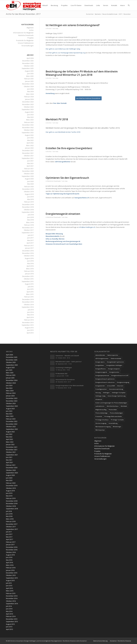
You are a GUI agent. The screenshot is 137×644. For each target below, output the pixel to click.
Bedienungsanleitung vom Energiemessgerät (63, 241)
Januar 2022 (29, 148)
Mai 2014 (30, 315)
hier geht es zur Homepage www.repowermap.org (67, 53)
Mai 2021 (30, 163)
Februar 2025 (29, 79)
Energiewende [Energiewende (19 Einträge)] (100, 386)
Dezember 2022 (28, 125)
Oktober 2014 (29, 305)
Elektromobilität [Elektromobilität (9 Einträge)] (116, 358)
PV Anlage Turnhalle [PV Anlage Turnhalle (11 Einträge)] (117, 420)
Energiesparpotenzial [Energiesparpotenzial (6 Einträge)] (102, 375)
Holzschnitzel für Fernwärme (65, 380)
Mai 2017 (30, 240)
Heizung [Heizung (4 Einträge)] (98, 393)
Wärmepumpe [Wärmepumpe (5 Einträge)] (100, 430)
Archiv (49, 28)
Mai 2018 (30, 220)
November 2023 (28, 104)
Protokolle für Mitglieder (25, 40)
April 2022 (30, 143)
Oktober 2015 (29, 279)
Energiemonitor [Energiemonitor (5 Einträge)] (114, 372)
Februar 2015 (29, 297)
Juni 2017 (30, 238)
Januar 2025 (29, 81)
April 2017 (30, 243)
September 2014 (28, 307)
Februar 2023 (29, 122)
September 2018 (28, 212)
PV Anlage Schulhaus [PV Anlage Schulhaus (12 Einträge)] (102, 420)
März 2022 (30, 145)
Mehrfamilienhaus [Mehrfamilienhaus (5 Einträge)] (113, 406)
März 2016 (30, 269)
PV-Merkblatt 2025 (61, 374)
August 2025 (29, 71)
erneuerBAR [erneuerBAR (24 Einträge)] (111, 386)
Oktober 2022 (29, 130)
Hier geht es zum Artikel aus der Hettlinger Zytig (63, 49)
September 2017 (28, 233)
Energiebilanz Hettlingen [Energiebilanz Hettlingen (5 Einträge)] (114, 365)
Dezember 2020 (28, 171)
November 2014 (28, 302)
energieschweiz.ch (82, 198)
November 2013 (28, 322)
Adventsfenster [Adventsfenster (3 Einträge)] (100, 355)
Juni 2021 (30, 161)
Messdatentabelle (53, 236)
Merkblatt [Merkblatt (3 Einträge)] (124, 406)
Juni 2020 (30, 181)
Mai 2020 (30, 184)
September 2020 (28, 176)
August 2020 (29, 179)
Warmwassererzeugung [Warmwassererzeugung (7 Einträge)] (103, 427)
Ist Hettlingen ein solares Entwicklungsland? (73, 25)
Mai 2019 (30, 199)
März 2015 (30, 294)
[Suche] (129, 5)
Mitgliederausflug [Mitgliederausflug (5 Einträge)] (101, 410)
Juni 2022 (30, 138)
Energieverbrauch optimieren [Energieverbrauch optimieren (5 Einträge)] (105, 379)
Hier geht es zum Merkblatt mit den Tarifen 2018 (63, 132)
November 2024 (28, 84)
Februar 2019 (29, 202)
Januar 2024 (29, 99)
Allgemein (30, 28)
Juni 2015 (30, 289)
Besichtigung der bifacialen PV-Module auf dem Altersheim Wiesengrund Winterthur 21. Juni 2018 (82, 73)
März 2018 (30, 222)
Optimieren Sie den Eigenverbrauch (67, 178)
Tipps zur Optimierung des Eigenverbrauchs (62, 194)
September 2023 (28, 109)
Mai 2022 (30, 140)
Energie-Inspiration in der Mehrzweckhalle (70, 386)
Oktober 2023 (29, 107)
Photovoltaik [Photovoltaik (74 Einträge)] (113, 410)
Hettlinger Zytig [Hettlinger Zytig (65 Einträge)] (100, 396)
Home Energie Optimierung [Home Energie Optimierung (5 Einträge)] (116, 396)
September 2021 (28, 158)
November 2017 (28, 228)
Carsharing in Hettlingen (64, 368)
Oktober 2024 (29, 86)
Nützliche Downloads (54, 181)
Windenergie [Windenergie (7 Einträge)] (117, 427)
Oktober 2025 (29, 66)
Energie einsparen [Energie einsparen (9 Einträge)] (114, 369)
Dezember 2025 (28, 61)
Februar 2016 (29, 271)
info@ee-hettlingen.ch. (88, 227)
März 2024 (30, 94)
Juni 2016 (30, 261)
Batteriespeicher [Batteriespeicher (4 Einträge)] (113, 355)
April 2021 (30, 166)
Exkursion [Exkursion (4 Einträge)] (120, 386)
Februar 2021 (29, 169)
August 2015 (29, 284)
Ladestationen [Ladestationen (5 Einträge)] (100, 406)
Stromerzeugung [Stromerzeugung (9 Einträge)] (101, 423)
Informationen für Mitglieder (23, 33)
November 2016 (28, 253)
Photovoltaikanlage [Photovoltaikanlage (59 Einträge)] (101, 413)
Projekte (31, 38)
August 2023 (29, 112)
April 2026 (30, 58)
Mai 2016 (30, 263)
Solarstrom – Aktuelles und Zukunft (67, 356)
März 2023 (30, 120)
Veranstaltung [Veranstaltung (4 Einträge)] (113, 423)
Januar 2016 (29, 274)
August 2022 (29, 135)
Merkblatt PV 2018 (57, 119)
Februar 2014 (29, 320)
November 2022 (28, 127)
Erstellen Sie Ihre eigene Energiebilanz (69, 148)
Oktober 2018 (29, 210)
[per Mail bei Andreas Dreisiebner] (88, 98)
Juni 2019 (30, 197)
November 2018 (28, 207)
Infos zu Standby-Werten (55, 239)
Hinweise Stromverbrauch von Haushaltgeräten (64, 244)
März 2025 (30, 76)
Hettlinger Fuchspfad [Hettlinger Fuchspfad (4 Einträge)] (119, 393)
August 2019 (29, 194)
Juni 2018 (30, 217)
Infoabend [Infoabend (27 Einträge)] (99, 399)
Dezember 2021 (28, 150)
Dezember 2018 (28, 204)
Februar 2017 (29, 246)
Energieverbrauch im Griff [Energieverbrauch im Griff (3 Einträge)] (120, 375)
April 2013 (30, 333)
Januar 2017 (29, 248)
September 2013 (28, 325)
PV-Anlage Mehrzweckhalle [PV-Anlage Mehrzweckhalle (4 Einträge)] (113, 416)
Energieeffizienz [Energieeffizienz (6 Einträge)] (101, 369)
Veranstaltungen (27, 46)
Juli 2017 (31, 235)
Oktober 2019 (29, 192)
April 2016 (30, 266)
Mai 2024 (30, 91)
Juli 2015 (31, 287)
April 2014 (30, 317)
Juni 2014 (30, 312)
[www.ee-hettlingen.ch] (23, 5)
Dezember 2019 (28, 189)
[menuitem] (45, 5)
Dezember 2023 (28, 102)
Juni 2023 (30, 115)
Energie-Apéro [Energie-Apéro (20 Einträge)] (100, 362)
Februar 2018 (29, 225)
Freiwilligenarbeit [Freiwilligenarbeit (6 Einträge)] (101, 389)
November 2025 (28, 63)
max (57, 28)
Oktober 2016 (29, 256)
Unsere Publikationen (26, 43)
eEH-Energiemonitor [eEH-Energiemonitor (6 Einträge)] (102, 358)
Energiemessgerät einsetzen (63, 214)
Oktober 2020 (29, 174)
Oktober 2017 (29, 230)
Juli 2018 (31, 215)
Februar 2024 (29, 97)
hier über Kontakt (60, 103)
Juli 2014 (31, 310)
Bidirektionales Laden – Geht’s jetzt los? (69, 362)
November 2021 (28, 153)
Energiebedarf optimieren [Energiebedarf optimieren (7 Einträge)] (115, 362)
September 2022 (28, 133)
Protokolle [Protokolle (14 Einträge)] (99, 416)
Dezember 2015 (28, 276)
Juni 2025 (30, 73)
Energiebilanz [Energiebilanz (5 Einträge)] (100, 365)
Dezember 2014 (28, 299)
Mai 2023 (30, 117)
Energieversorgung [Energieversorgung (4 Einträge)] (123, 382)
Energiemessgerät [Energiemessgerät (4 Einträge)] (101, 372)
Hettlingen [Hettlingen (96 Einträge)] (106, 393)
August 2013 (29, 328)
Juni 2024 (30, 89)
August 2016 (29, 258)
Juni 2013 (30, 330)
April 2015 (30, 292)
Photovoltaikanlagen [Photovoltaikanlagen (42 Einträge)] (116, 413)
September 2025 (28, 68)
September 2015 (28, 281)
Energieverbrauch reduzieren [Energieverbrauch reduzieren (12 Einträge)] (105, 382)
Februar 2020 (29, 186)
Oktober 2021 (29, 156)
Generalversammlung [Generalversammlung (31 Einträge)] (116, 389)
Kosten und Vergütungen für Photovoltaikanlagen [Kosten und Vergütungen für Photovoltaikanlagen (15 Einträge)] (111, 403)
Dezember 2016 (28, 251)
